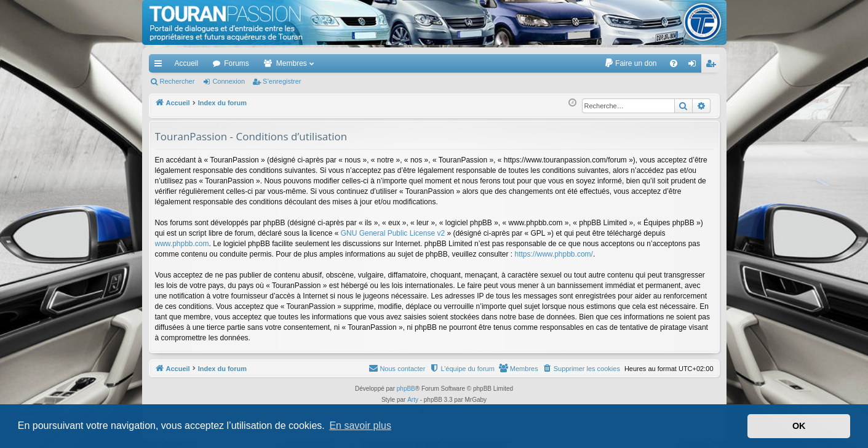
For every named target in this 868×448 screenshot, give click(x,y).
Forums (237, 63)
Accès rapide (161, 66)
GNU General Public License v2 (393, 233)
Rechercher (177, 81)
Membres (292, 63)
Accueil (187, 63)
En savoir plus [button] (360, 426)
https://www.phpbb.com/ (553, 254)
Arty (413, 400)
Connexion (229, 81)
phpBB (406, 389)
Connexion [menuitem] (694, 66)
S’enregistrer (282, 81)
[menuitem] (630, 63)
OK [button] (799, 426)
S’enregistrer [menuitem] (713, 66)
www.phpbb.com (182, 244)
